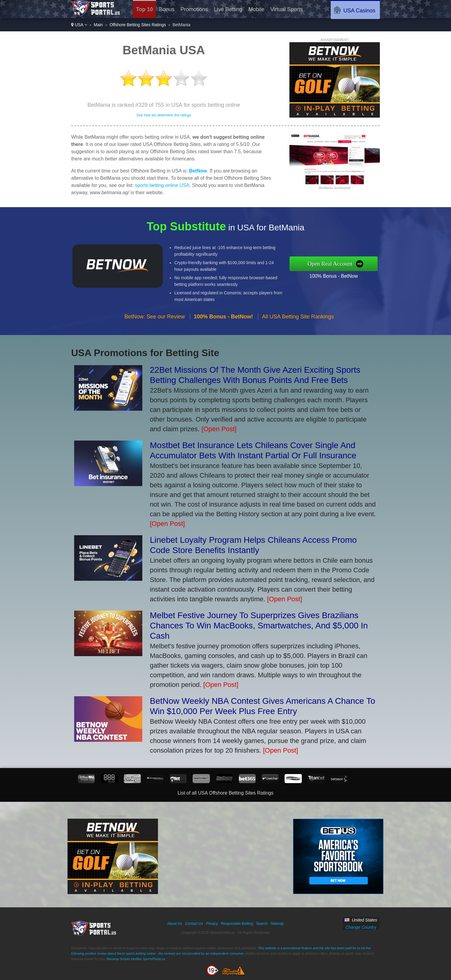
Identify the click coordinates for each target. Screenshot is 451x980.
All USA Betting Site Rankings (298, 327)
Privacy (212, 924)
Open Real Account (341, 264)
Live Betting (228, 9)
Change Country (361, 927)
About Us (175, 924)
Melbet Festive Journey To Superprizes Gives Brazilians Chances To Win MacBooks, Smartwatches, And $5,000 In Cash (259, 626)
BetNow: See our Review (155, 327)
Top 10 (145, 9)
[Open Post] (219, 429)
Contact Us (194, 924)
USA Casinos (359, 11)
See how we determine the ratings (164, 115)
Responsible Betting (237, 924)
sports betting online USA (162, 185)
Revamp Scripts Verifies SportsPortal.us (136, 959)
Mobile (256, 9)
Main (98, 25)
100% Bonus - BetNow (344, 274)
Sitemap (277, 924)
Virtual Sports (287, 9)
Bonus (167, 9)
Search (262, 924)
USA (79, 25)
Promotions (194, 9)
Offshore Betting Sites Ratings (138, 25)
